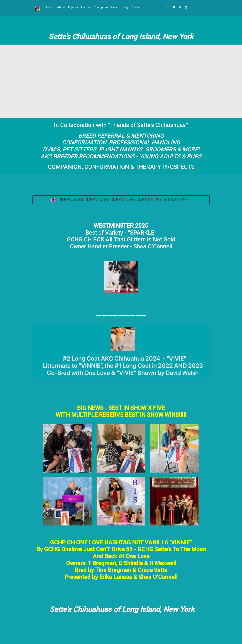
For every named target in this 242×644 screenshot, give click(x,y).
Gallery (86, 7)
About (61, 7)
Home (50, 7)
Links (115, 7)
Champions (101, 7)
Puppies (73, 7)
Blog (125, 7)
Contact (136, 7)
